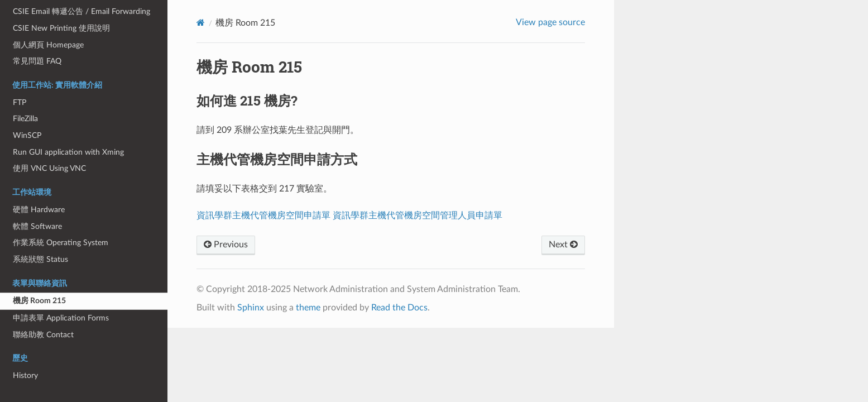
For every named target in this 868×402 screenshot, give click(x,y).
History (25, 375)
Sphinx (251, 308)
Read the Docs (399, 308)
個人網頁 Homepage (48, 45)
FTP (20, 102)
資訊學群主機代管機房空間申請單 (263, 216)
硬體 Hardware (39, 210)
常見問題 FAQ (37, 61)
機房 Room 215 (39, 301)
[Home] (201, 23)
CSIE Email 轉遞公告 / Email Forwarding (81, 11)
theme (308, 308)
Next (563, 245)
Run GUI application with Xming (68, 152)
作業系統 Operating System (61, 243)
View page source (550, 22)
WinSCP (27, 135)
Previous (226, 245)
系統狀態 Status (40, 259)
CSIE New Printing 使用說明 (61, 28)
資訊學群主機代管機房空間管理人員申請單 (418, 216)
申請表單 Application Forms (61, 318)
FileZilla (25, 119)
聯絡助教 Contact (43, 335)
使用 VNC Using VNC (49, 168)
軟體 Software (37, 226)
